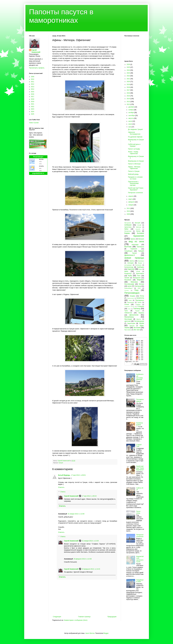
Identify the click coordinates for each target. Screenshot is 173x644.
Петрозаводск (38, 157)
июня (130, 124)
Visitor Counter (34, 123)
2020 (128, 82)
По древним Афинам (135, 137)
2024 (33, 112)
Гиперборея (128, 251)
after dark (137, 330)
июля (130, 121)
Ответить (61, 487)
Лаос (139, 276)
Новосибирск (128, 288)
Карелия (131, 269)
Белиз (138, 231)
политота (140, 298)
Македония (137, 278)
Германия (134, 249)
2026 (128, 64)
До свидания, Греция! (135, 129)
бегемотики (128, 231)
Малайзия (128, 280)
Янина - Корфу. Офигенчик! (133, 153)
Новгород (138, 286)
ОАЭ (139, 288)
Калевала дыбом (140, 424)
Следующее (57, 617)
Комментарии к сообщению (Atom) (76, 620)
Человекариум (139, 321)
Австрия (138, 223)
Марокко (141, 280)
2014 (33, 89)
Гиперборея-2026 (140, 581)
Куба (130, 276)
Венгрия (141, 239)
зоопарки (131, 263)
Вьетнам (128, 247)
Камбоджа (141, 267)
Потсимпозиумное (140, 400)
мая (130, 127)
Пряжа (139, 302)
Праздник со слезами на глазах (135, 178)
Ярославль (128, 330)
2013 (33, 87)
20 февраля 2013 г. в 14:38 (82, 559)
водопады (135, 245)
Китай (138, 271)
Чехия (141, 323)
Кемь (140, 269)
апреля (131, 196)
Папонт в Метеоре (134, 164)
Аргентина (128, 227)
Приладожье (140, 300)
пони (130, 300)
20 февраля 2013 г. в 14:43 (91, 569)
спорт (129, 309)
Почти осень (138, 512)
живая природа (134, 258)
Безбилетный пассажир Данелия (140, 377)
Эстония (137, 328)
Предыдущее (112, 617)
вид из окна (136, 241)
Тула (126, 311)
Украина (141, 313)
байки (126, 229)
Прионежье (131, 302)
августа (131, 118)
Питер (142, 296)
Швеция (132, 326)
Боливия (140, 233)
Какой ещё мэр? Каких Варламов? (136, 189)
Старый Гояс (139, 445)
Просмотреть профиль (37, 68)
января (131, 205)
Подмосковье (130, 298)
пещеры (132, 296)
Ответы (63, 492)
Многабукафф (129, 284)
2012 (33, 84)
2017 (33, 97)
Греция (61, 463)
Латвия (127, 278)
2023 (33, 109)
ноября (131, 110)
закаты (132, 261)
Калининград (129, 267)
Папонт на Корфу (134, 149)
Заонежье (141, 261)
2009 (33, 77)
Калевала (138, 265)
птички (127, 304)
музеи (130, 286)
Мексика (134, 282)
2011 (33, 82)
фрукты (139, 319)
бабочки (139, 227)
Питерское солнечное (135, 193)
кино (126, 271)
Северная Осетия (129, 306)
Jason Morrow (90, 633)
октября (131, 113)
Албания (128, 225)
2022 (33, 107)
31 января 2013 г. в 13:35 (90, 541)
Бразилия (139, 236)
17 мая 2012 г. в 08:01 (78, 475)
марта (131, 199)
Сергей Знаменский (71, 496)
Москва (142, 284)
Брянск (133, 239)
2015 (33, 92)
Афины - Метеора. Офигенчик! (134, 168)
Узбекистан (128, 313)
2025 (33, 114)
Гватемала (140, 247)
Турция (137, 311)
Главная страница (84, 617)
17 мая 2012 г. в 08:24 (89, 496)
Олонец (127, 290)
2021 (33, 104)
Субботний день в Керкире (134, 145)
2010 (33, 79)
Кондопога (128, 273)
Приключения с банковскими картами (133, 183)
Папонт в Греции (134, 171)
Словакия (141, 306)
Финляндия (128, 319)
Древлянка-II (130, 255)
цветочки (127, 321)
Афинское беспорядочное (134, 133)
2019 (33, 102)
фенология (134, 315)
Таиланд (137, 309)
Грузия (134, 253)
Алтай (139, 225)
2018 (33, 99)
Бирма (127, 233)
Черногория (131, 323)
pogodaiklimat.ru (38, 173)
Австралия (128, 223)
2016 (33, 94)
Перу (136, 290)
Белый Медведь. (64, 475)
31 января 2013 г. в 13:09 (76, 514)
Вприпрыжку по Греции (136, 161)
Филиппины (129, 317)
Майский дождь (133, 174)
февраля (132, 202)
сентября (132, 115)
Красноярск (140, 273)
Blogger (106, 633)
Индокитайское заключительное (140, 559)
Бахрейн (138, 229)
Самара (138, 304)
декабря (131, 107)
